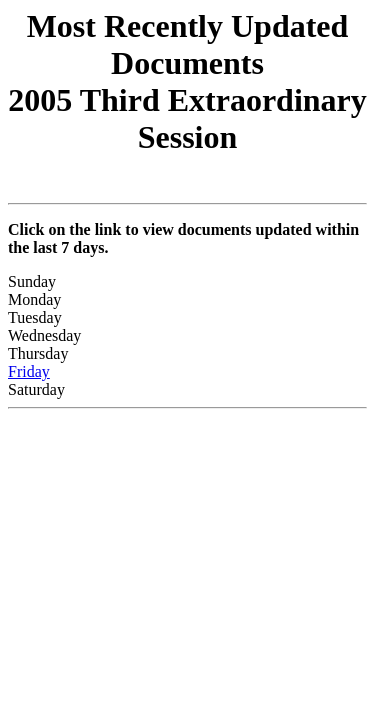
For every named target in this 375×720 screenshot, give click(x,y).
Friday (29, 371)
